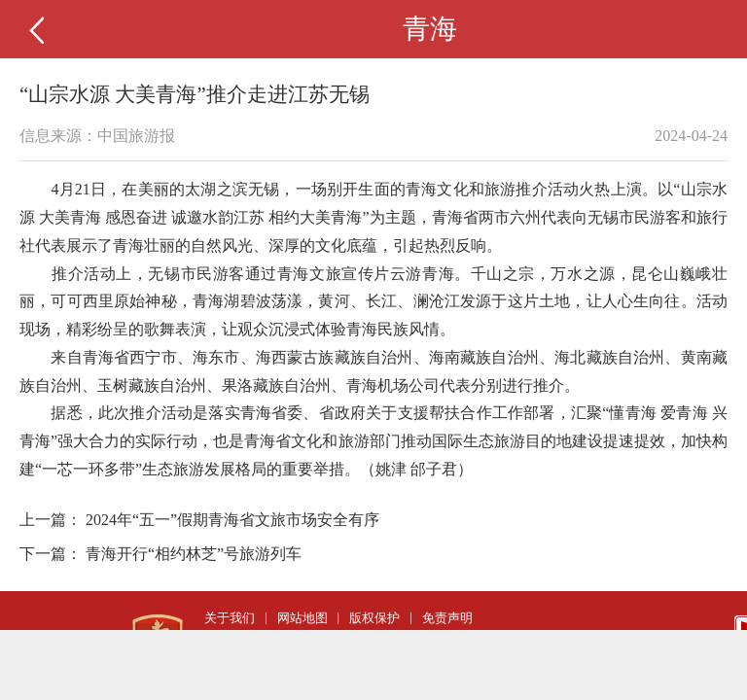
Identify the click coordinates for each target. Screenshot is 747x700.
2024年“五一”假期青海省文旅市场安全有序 (232, 520)
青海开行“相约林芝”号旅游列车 (194, 554)
